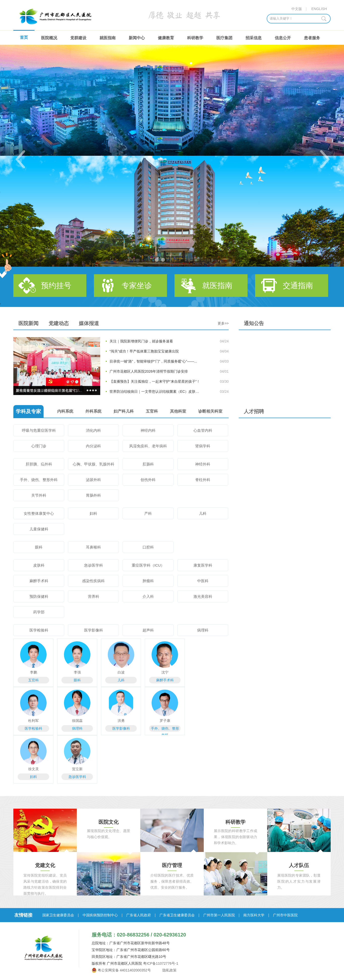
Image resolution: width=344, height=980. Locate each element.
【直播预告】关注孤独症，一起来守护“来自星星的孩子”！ (155, 381)
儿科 (203, 513)
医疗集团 (224, 38)
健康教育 (166, 38)
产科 (148, 513)
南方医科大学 (254, 915)
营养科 (94, 596)
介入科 (148, 596)
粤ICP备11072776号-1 (161, 963)
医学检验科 (39, 630)
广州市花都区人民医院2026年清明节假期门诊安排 (149, 371)
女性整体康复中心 (39, 513)
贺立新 (77, 769)
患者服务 (312, 38)
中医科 (203, 581)
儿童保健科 (39, 529)
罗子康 (165, 721)
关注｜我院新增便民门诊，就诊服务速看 (141, 341)
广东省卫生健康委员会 (177, 915)
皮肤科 (39, 565)
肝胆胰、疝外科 (39, 464)
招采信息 (254, 38)
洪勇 (121, 721)
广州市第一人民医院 (219, 915)
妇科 (93, 513)
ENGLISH (319, 9)
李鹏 (33, 672)
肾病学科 (203, 446)
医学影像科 (94, 630)
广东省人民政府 (139, 915)
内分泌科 (93, 446)
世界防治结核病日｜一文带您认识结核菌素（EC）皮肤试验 (156, 391)
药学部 (39, 612)
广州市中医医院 (285, 915)
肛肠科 (148, 464)
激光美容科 (203, 596)
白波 (121, 672)
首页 (24, 37)
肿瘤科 (148, 581)
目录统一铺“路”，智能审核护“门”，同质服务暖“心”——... (153, 361)
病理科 (203, 630)
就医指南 (108, 38)
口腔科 (148, 547)
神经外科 (203, 464)
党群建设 (78, 38)
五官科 (33, 680)
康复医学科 (203, 565)
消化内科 (93, 430)
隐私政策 (169, 970)
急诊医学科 (94, 565)
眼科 (39, 547)
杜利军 (33, 721)
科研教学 (195, 38)
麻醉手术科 (39, 581)
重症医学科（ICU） (148, 565)
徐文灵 (33, 769)
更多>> (223, 323)
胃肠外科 (93, 495)
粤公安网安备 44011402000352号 (124, 970)
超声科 (148, 630)
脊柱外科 (203, 480)
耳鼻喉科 (93, 547)
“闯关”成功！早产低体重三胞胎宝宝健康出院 (144, 351)
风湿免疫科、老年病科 (148, 446)
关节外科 (39, 495)
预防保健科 (39, 596)
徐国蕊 (77, 721)
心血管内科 (203, 430)
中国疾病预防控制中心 (100, 915)
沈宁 (165, 672)
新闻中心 (137, 38)
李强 (77, 672)
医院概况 (49, 38)
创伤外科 (148, 480)
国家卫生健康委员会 (58, 915)
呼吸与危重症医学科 (39, 430)
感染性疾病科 (93, 581)
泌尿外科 (93, 480)
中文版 (297, 9)
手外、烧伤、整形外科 (39, 480)
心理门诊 (39, 446)
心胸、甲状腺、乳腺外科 (94, 464)
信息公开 (283, 38)
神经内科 (148, 430)
